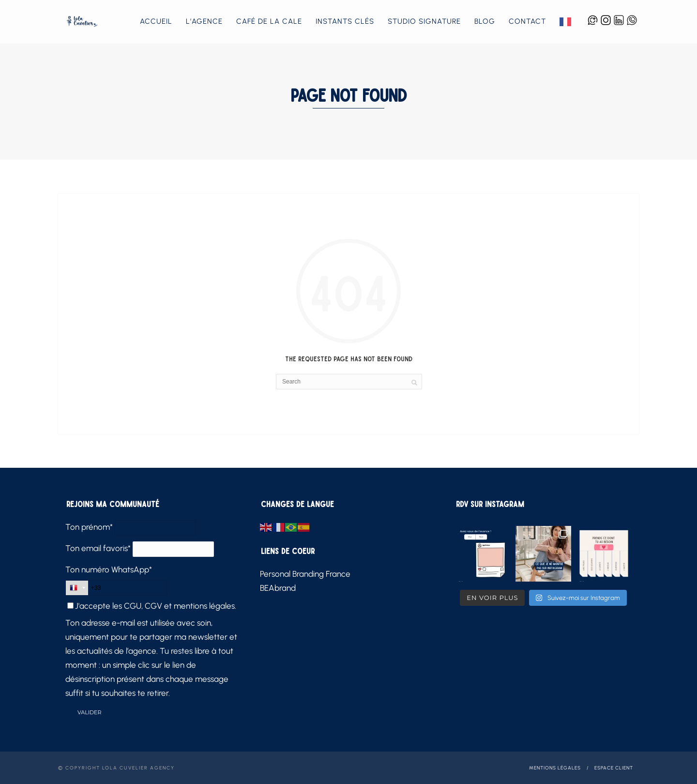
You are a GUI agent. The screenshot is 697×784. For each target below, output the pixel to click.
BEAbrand (278, 588)
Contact (527, 21)
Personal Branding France (305, 574)
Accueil (156, 21)
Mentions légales (555, 768)
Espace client (614, 768)
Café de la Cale (269, 21)
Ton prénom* (89, 527)
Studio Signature (424, 21)
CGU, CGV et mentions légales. (180, 606)
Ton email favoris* (98, 548)
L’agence (204, 21)
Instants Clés (345, 21)
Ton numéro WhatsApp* (109, 569)
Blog (485, 21)
